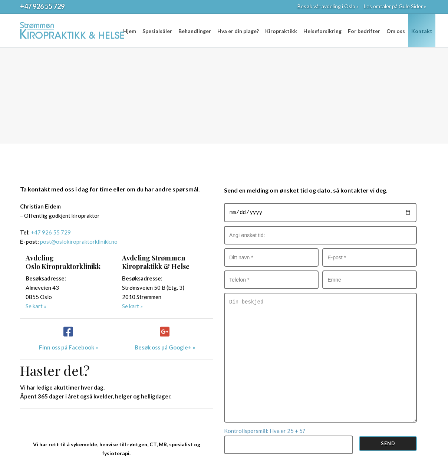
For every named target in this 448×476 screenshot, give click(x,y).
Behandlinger (195, 31)
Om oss (396, 31)
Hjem (130, 31)
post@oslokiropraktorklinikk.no (79, 242)
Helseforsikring (322, 31)
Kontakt (422, 31)
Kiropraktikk (281, 31)
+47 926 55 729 (42, 6)
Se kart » (36, 306)
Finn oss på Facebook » (68, 347)
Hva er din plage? (238, 31)
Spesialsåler (157, 31)
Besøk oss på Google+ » (165, 347)
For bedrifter (364, 31)
